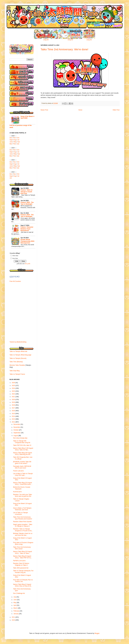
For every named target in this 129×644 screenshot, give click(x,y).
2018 (14, 405)
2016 (14, 411)
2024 (14, 388)
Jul (18, 140)
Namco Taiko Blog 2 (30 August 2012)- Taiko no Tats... (23, 449)
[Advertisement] (17, 300)
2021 (14, 397)
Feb (15, 144)
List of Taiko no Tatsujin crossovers (21, 513)
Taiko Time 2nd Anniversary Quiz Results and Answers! (23, 518)
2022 (14, 394)
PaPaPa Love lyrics (19, 561)
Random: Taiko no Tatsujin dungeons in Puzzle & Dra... (23, 530)
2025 (14, 386)
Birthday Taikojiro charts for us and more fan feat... (23, 534)
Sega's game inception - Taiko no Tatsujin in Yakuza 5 (23, 525)
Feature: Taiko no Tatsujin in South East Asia (26, 192)
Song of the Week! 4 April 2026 (27, 117)
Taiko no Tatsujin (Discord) (18, 358)
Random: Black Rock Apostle (22, 522)
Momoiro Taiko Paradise (17, 365)
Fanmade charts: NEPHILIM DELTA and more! (22, 467)
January (16, 614)
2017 (14, 408)
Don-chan (15, 256)
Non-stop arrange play (20, 438)
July (15, 597)
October (16, 430)
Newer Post (44, 110)
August (16, 436)
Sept (11, 140)
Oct (18, 138)
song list (46, 40)
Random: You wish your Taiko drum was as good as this (23, 495)
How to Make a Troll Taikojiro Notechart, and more (22, 509)
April (15, 605)
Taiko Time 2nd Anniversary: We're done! (64, 49)
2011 (14, 617)
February (17, 611)
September (17, 433)
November (17, 427)
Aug (15, 140)
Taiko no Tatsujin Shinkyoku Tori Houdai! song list (23, 572)
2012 (14, 422)
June (11, 142)
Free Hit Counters (15, 281)
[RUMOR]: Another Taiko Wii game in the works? (22, 463)
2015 (14, 414)
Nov (15, 138)
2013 (14, 419)
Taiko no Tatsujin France (17, 374)
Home (80, 110)
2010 (14, 620)
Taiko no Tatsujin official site (18, 351)
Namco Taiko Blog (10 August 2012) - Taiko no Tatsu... (23, 552)
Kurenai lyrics (17, 492)
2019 (14, 402)
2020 (14, 400)
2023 (14, 391)
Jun (11, 178)
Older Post (116, 110)
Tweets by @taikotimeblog (18, 342)
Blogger (97, 633)
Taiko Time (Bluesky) (16, 362)
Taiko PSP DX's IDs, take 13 (22, 445)
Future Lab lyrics (18, 471)
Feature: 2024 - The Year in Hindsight (27, 216)
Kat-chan (15, 258)
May (15, 142)
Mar (11, 144)
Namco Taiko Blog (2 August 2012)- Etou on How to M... (23, 585)
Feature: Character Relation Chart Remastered (27, 229)
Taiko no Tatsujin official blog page (20, 355)
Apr (19, 142)
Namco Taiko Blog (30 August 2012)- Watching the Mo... (23, 454)
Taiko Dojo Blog (15, 371)
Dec (11, 138)
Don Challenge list (19, 593)
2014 (14, 416)
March (16, 608)
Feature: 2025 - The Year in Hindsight (27, 203)
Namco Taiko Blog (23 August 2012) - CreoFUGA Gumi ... (23, 484)
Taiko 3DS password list (21, 568)
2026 (14, 383)
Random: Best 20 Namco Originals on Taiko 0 (21, 564)
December (17, 424)
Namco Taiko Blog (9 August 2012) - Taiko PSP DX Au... (23, 557)
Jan (18, 144)
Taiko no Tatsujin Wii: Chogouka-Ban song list (22, 442)
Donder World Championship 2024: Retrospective (28, 241)
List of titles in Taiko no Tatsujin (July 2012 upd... (23, 474)
